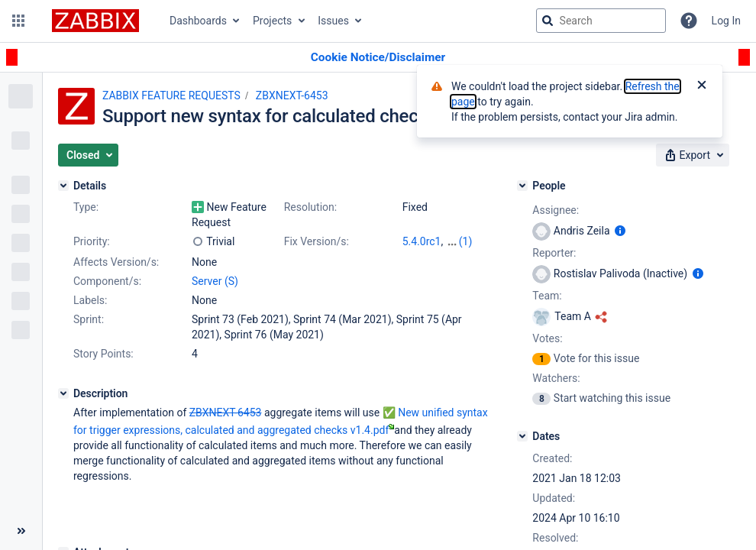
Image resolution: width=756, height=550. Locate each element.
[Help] (689, 21)
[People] (522, 186)
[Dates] (522, 436)
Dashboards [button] (198, 21)
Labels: (90, 300)
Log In (726, 21)
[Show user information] (620, 231)
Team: (547, 296)
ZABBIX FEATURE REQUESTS (171, 95)
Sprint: (89, 319)
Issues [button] (333, 21)
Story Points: (103, 354)
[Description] (63, 393)
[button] (18, 21)
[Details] (63, 186)
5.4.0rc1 (422, 241)
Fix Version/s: (317, 241)
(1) (466, 241)
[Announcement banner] (378, 58)
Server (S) (215, 281)
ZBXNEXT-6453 (292, 95)
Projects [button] (272, 21)
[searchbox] (601, 21)
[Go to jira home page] (95, 21)
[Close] (702, 86)
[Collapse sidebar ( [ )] (21, 531)
